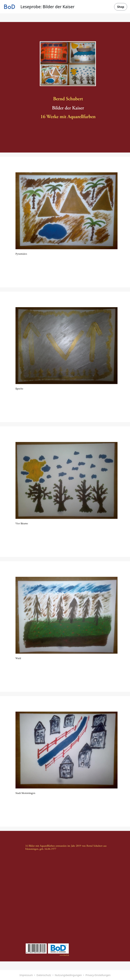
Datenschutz (44, 975)
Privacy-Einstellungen (98, 975)
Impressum (26, 975)
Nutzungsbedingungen (68, 975)
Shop (121, 7)
